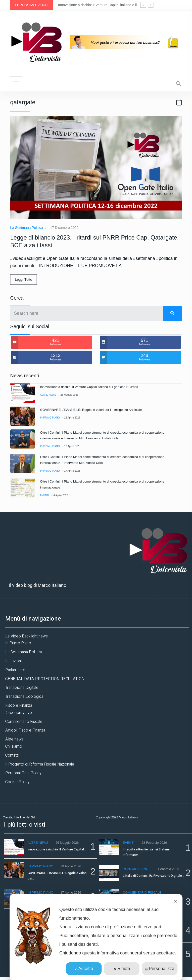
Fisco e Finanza (19, 705)
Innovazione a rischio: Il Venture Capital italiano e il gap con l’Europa (89, 387)
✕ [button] (175, 901)
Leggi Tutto (24, 280)
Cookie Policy (17, 782)
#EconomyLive (19, 713)
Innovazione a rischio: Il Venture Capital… (57, 849)
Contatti (12, 755)
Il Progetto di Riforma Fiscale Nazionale (40, 764)
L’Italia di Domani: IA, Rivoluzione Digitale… (153, 876)
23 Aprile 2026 (72, 418)
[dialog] (96, 937)
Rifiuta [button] (122, 969)
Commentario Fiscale (24, 722)
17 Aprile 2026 (72, 446)
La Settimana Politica (27, 228)
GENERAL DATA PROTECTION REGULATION (45, 679)
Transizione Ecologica (24, 697)
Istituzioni (13, 661)
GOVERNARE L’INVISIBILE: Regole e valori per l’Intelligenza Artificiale (91, 410)
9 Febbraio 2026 (167, 869)
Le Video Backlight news (26, 636)
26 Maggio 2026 (69, 395)
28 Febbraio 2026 (154, 843)
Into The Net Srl (24, 817)
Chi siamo (14, 746)
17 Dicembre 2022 (64, 228)
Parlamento (15, 670)
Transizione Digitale (22, 688)
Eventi (45, 495)
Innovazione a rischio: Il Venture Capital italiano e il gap (101, 5)
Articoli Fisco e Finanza (25, 730)
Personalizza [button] (160, 969)
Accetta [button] (84, 969)
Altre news (48, 395)
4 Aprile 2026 (61, 495)
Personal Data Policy (23, 773)
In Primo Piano (50, 418)
